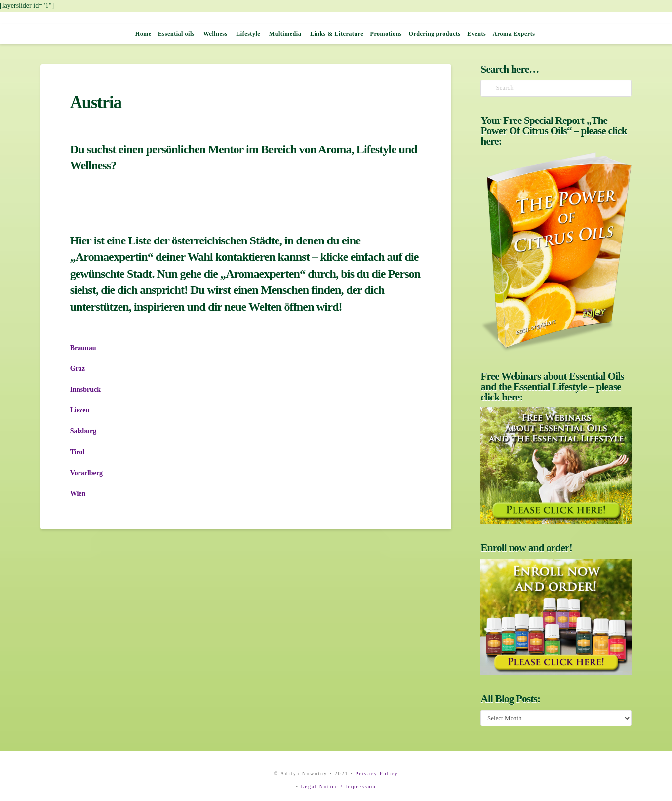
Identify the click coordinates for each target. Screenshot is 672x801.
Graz (78, 369)
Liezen (80, 410)
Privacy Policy (377, 774)
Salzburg (83, 431)
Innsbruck (85, 389)
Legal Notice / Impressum (338, 786)
